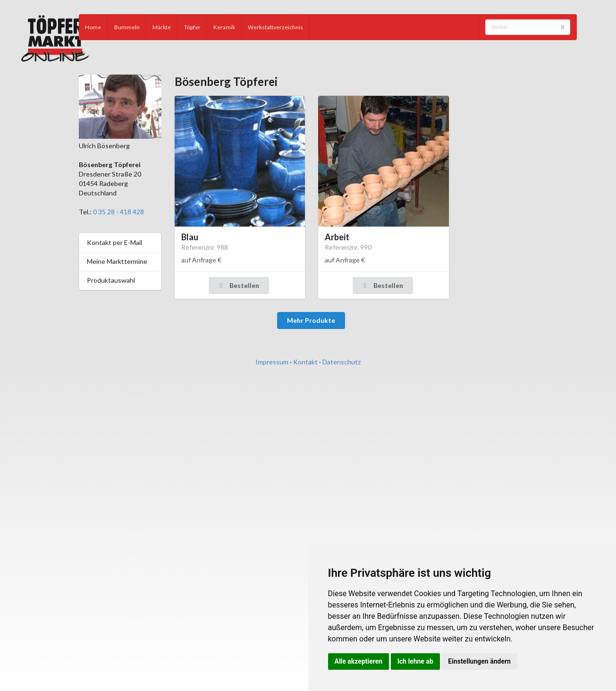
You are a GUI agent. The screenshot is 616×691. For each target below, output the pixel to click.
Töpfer (192, 27)
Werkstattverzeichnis (275, 27)
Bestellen (238, 285)
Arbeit (337, 237)
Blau (190, 237)
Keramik (224, 27)
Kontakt (305, 362)
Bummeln (127, 27)
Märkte (162, 27)
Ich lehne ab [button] (415, 661)
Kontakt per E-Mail (114, 242)
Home (93, 27)
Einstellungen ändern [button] (479, 661)
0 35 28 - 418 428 (118, 212)
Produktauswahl (111, 280)
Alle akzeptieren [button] (359, 661)
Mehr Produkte (311, 320)
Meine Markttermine (117, 261)
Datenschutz (342, 362)
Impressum (272, 362)
